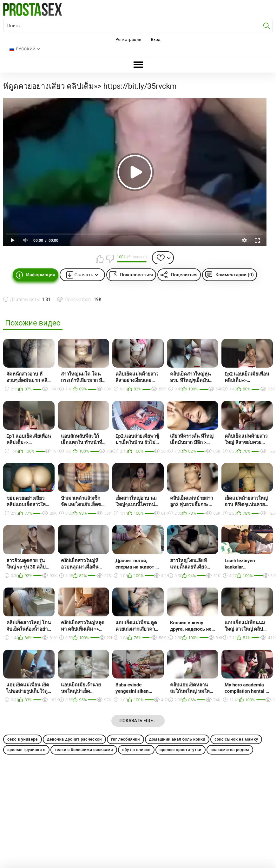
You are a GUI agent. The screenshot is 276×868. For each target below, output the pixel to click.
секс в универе (23, 739)
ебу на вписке (136, 750)
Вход (156, 39)
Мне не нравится (110, 259)
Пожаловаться (136, 275)
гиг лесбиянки (125, 739)
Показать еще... (138, 721)
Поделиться (184, 275)
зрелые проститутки (181, 750)
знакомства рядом (230, 750)
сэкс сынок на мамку (236, 739)
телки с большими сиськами (84, 750)
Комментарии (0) (235, 275)
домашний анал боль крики (177, 739)
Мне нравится (100, 259)
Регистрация (128, 39)
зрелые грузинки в (26, 750)
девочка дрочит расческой (74, 739)
